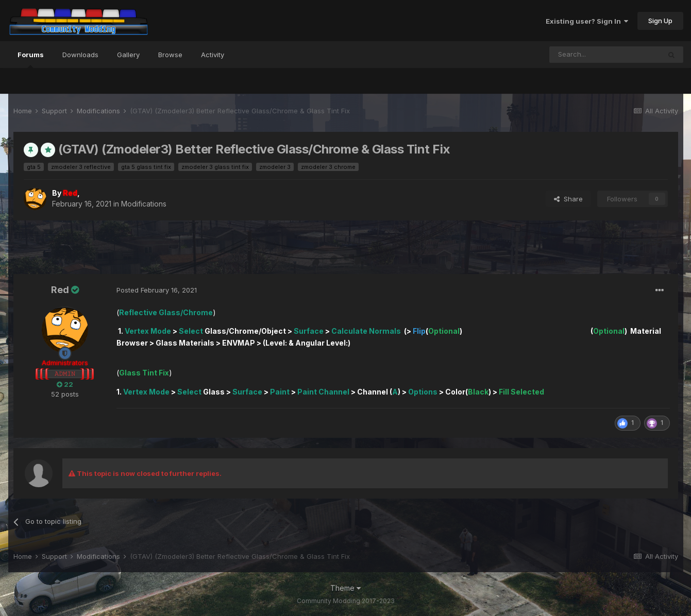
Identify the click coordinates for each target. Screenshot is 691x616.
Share (568, 199)
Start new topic (642, 242)
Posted (157, 290)
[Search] (605, 55)
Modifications (144, 204)
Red (60, 290)
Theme (345, 588)
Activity (213, 55)
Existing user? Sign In (587, 21)
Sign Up (660, 21)
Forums (31, 59)
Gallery (128, 55)
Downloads (80, 55)
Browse (170, 55)
